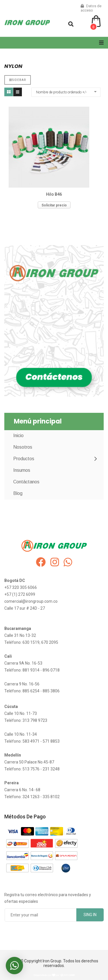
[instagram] (55, 562)
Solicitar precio (54, 205)
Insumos (22, 470)
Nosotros (23, 447)
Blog (18, 493)
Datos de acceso (91, 8)
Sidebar (18, 80)
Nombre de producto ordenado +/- (61, 92)
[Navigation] (101, 43)
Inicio (18, 436)
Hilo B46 (54, 194)
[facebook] (41, 562)
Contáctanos (26, 482)
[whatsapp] (68, 562)
